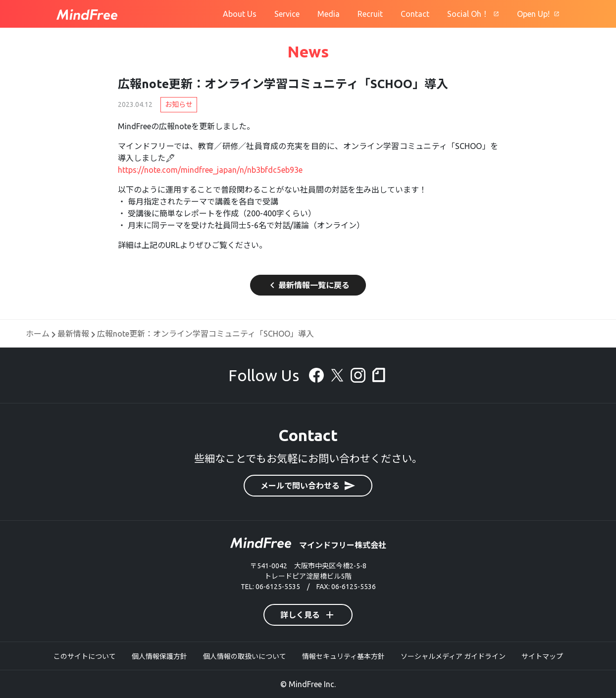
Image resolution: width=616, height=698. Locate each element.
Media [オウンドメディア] (329, 14)
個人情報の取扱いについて (245, 656)
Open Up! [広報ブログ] (533, 14)
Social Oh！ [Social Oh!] (468, 14)
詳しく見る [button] (308, 615)
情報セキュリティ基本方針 (343, 656)
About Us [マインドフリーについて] (240, 14)
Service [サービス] (287, 14)
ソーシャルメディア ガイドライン (453, 656)
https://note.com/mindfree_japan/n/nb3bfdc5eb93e (210, 170)
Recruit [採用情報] (370, 14)
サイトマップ (542, 656)
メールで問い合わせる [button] (308, 486)
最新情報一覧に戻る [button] (308, 285)
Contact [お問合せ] (415, 14)
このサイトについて (85, 656)
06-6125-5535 (278, 587)
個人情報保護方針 (159, 656)
